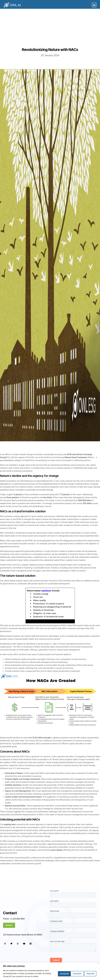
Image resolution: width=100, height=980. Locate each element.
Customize (60, 973)
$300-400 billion (85, 500)
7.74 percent (64, 495)
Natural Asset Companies (76, 457)
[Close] (98, 964)
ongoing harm (10, 824)
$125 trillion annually (42, 738)
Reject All (75, 973)
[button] (94, 5)
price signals (57, 850)
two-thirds (48, 497)
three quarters (13, 497)
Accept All (90, 973)
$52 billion (88, 503)
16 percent (18, 495)
